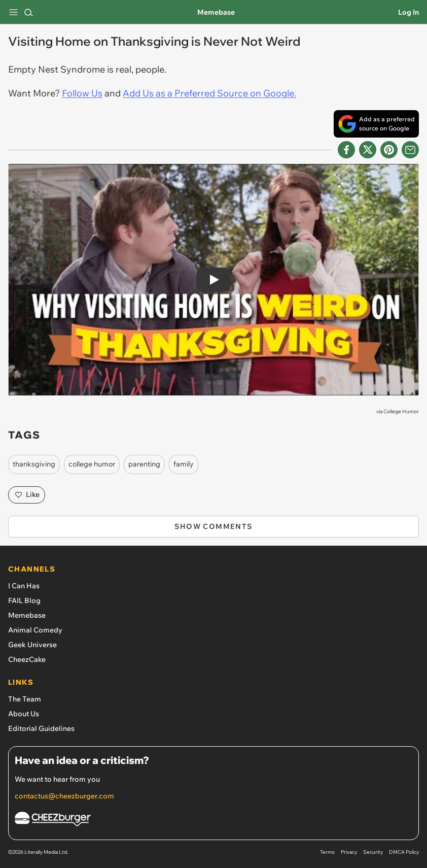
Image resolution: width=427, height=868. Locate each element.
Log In (408, 12)
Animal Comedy (35, 630)
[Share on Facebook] (346, 150)
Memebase (216, 12)
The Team (25, 699)
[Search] (28, 12)
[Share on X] (368, 150)
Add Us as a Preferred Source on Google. (209, 93)
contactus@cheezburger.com (64, 796)
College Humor (401, 411)
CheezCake (27, 659)
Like (27, 495)
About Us (24, 714)
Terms (327, 852)
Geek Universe (32, 645)
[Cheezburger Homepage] (213, 821)
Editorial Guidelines (41, 728)
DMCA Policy (404, 852)
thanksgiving (34, 464)
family (184, 464)
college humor (92, 464)
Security (373, 852)
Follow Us (82, 93)
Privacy (349, 852)
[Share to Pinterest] (389, 150)
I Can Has (24, 586)
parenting (144, 464)
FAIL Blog (24, 600)
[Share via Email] (410, 150)
